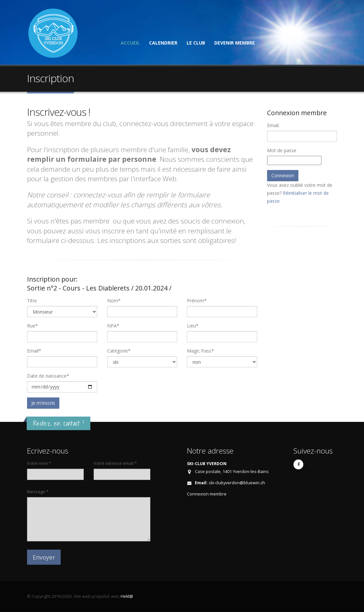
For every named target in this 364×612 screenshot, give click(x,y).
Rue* (32, 326)
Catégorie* (119, 351)
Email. (273, 125)
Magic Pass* (200, 351)
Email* (34, 351)
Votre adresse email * (115, 463)
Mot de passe (282, 150)
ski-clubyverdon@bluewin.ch (237, 483)
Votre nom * (39, 463)
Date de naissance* (48, 376)
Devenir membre (235, 43)
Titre (32, 301)
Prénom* (197, 301)
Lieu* (193, 326)
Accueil (130, 43)
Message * (38, 492)
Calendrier (163, 43)
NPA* (113, 326)
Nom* (114, 301)
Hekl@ (127, 596)
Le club (196, 43)
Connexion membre (207, 494)
